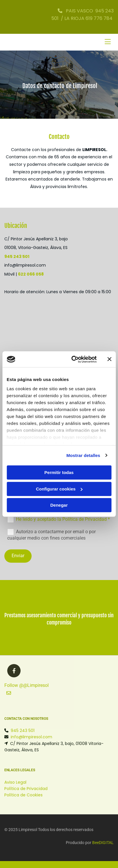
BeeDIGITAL (103, 843)
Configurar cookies (59, 489)
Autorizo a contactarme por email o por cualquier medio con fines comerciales (51, 535)
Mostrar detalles (83, 455)
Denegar (59, 505)
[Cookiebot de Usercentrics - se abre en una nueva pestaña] (73, 359)
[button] (9, 694)
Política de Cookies (23, 795)
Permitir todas (59, 472)
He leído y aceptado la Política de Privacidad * (63, 519)
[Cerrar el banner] (109, 359)
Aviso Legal (15, 782)
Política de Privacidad (26, 789)
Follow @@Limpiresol (27, 685)
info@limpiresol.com (31, 737)
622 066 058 (31, 274)
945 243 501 (17, 257)
